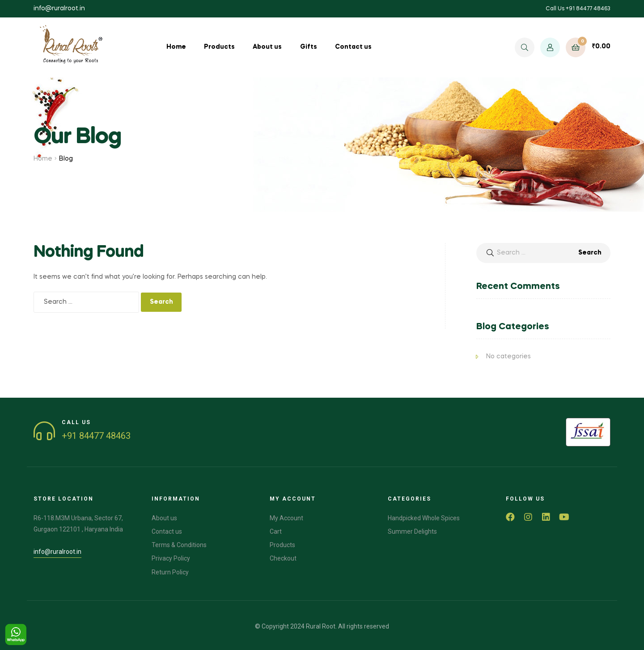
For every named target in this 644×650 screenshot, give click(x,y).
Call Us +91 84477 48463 (578, 9)
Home (176, 47)
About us (267, 47)
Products (219, 47)
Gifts (309, 47)
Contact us (353, 47)
